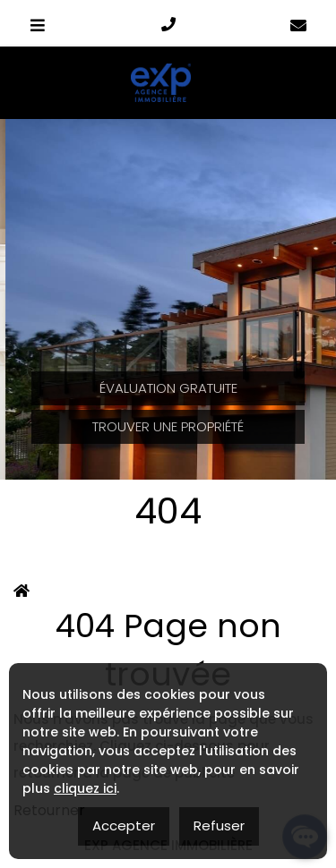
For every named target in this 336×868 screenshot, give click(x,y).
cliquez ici (85, 788)
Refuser (219, 825)
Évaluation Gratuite (168, 388)
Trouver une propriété (168, 426)
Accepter (124, 825)
